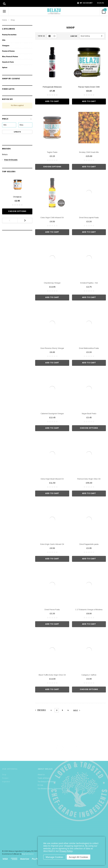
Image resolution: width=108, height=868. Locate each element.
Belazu (5, 155)
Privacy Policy (66, 851)
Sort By (74, 36)
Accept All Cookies (78, 857)
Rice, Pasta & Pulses (10, 57)
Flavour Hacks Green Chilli (89, 87)
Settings (54, 857)
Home (4, 20)
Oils (4, 40)
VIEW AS (41, 36)
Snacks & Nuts (8, 62)
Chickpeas (17, 197)
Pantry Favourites (9, 35)
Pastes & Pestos (8, 51)
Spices (5, 67)
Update (17, 132)
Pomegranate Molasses (52, 87)
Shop (13, 20)
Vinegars (6, 46)
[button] (17, 118)
